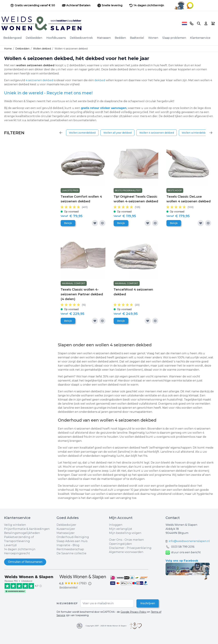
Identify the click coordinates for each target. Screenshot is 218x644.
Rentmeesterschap (70, 549)
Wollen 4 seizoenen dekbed (157, 133)
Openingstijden (120, 544)
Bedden (120, 38)
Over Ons (116, 540)
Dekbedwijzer (66, 525)
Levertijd (10, 545)
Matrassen (104, 38)
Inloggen (116, 525)
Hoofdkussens (56, 38)
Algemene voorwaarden (126, 552)
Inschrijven (147, 603)
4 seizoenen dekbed (40, 80)
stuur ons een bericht (183, 552)
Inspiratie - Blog (68, 545)
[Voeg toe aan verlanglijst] (95, 223)
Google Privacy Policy (134, 612)
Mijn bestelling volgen (125, 533)
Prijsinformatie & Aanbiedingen (27, 529)
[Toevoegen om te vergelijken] (102, 223)
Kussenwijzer (66, 529)
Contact (173, 518)
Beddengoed (13, 38)
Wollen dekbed (42, 49)
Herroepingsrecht (17, 553)
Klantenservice (200, 38)
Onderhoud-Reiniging (73, 537)
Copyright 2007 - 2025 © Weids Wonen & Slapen (106, 626)
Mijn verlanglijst (121, 529)
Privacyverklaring (139, 548)
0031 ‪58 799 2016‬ (183, 547)
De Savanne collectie (71, 553)
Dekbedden (34, 38)
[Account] (206, 23)
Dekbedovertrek (81, 38)
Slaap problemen (174, 38)
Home (8, 49)
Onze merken (134, 540)
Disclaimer (117, 548)
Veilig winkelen (15, 525)
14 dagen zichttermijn (20, 549)
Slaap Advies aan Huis (72, 541)
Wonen (153, 38)
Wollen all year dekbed (117, 133)
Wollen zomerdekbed (82, 133)
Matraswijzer (66, 533)
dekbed (100, 80)
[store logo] (90, 23)
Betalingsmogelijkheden (22, 533)
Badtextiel (137, 38)
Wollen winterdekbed (195, 133)
